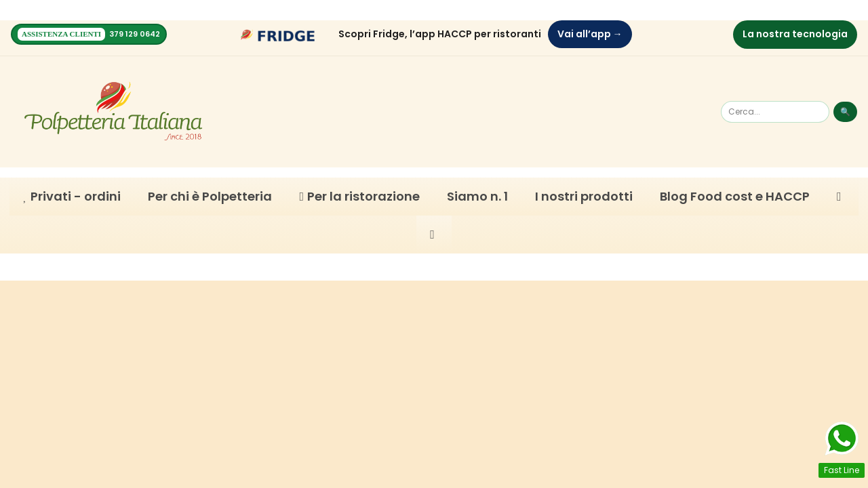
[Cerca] (775, 111)
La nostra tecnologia (795, 34)
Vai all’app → (590, 34)
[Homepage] (113, 111)
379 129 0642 (135, 34)
